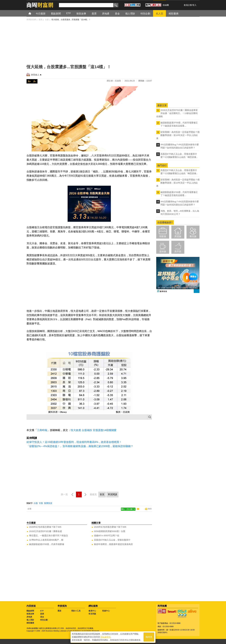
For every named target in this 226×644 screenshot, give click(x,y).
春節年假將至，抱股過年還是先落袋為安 (113, 544)
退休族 (163, 252)
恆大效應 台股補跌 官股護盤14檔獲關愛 (94, 430)
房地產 (29, 617)
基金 (42, 617)
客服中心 (106, 611)
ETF (42, 611)
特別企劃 (44, 620)
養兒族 (193, 236)
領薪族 (163, 236)
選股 (59, 611)
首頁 (33, 13)
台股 (36, 503)
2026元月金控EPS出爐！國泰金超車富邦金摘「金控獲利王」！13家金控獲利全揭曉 (177, 113)
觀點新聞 (30, 611)
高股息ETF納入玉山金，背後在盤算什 (112, 540)
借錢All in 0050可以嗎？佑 (107, 536)
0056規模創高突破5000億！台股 (110, 531)
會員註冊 (188, 5)
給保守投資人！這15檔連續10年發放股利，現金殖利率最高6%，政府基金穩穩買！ (74, 442)
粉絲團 (166, 5)
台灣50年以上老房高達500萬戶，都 (46, 540)
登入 (194, 5)
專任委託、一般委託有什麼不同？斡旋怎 (49, 536)
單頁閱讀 (112, 494)
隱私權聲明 (105, 637)
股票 (42, 614)
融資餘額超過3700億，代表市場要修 (47, 544)
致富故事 (30, 614)
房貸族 (178, 236)
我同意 (149, 637)
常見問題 (92, 614)
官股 (41, 503)
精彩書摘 (30, 623)
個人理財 (30, 620)
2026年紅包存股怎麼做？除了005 (45, 527)
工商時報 (42, 430)
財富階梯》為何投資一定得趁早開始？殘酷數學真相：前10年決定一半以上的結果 (178, 135)
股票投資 (48, 503)
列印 (150, 509)
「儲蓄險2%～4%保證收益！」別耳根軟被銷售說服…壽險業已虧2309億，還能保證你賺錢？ (80, 446)
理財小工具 (76, 611)
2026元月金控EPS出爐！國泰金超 (46, 531)
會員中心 (92, 611)
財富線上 (35, 75)
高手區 (178, 252)
